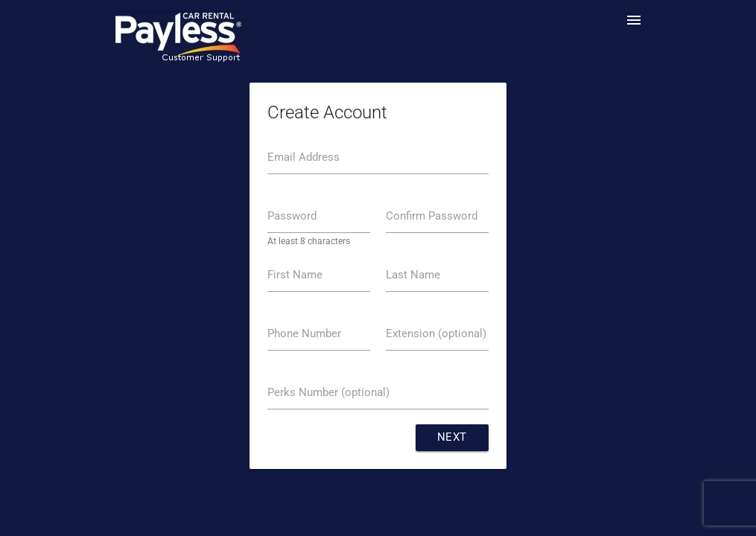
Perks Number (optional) (328, 393)
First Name (295, 275)
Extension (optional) (436, 334)
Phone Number (304, 334)
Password (292, 216)
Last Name (413, 275)
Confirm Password (432, 216)
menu (634, 20)
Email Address (304, 157)
